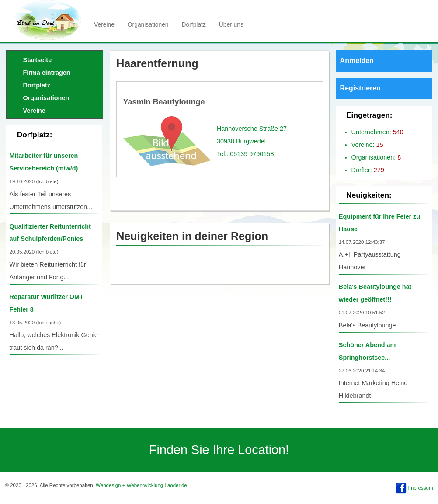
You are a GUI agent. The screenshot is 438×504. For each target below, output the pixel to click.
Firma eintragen (47, 73)
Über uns (231, 24)
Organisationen (148, 24)
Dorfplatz (194, 24)
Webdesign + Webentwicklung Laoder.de (141, 485)
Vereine (104, 24)
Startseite (38, 60)
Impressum (421, 488)
